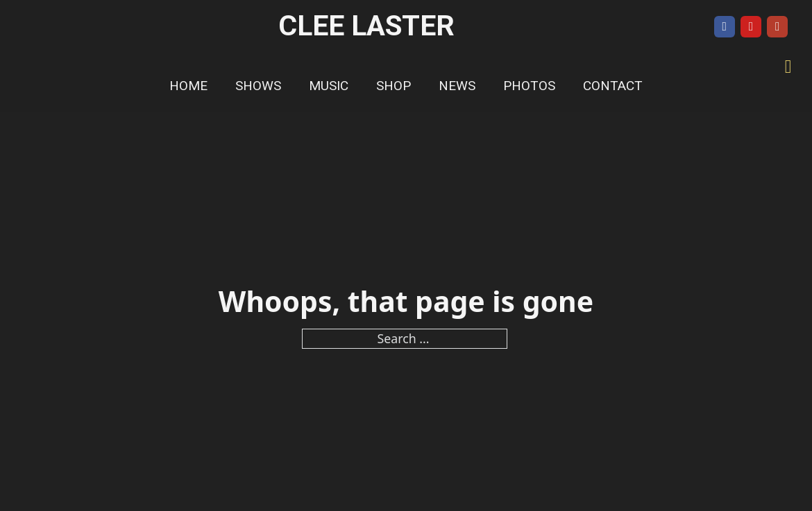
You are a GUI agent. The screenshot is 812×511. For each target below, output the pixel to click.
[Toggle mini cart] (788, 67)
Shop (394, 86)
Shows (258, 86)
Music (329, 86)
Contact (613, 86)
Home (188, 86)
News (457, 86)
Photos (529, 86)
